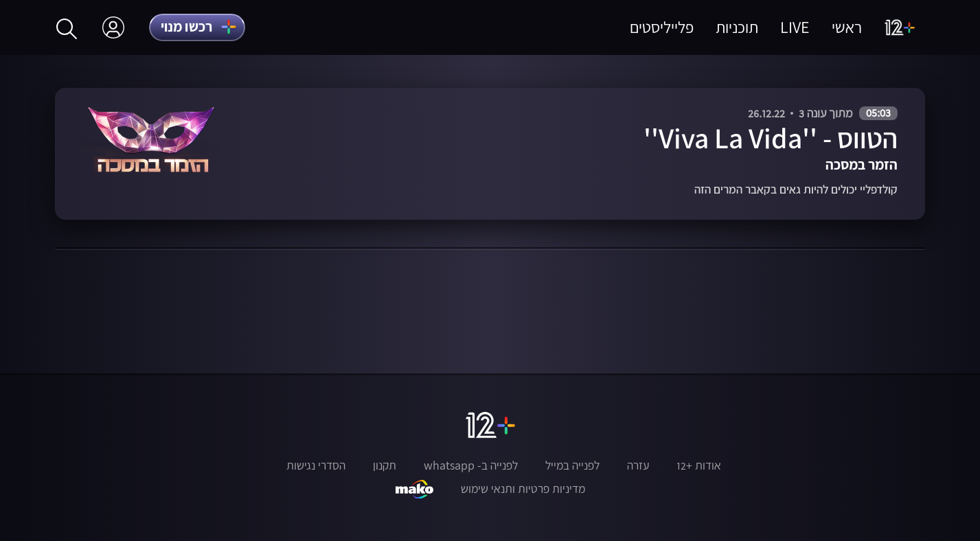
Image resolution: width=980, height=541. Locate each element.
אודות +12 (699, 465)
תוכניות (737, 27)
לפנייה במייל (572, 465)
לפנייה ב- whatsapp (471, 465)
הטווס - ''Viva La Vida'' (771, 138)
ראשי (847, 27)
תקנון (385, 465)
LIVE (795, 27)
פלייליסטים (662, 27)
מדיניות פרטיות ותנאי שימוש (523, 489)
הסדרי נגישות (316, 465)
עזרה (638, 465)
